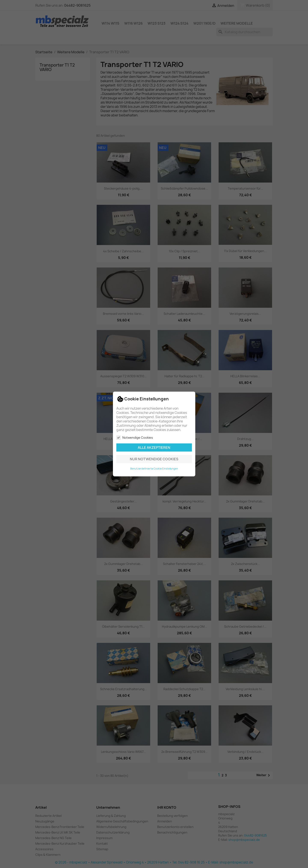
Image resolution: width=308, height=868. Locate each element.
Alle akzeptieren (154, 447)
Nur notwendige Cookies (154, 459)
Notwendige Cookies (135, 438)
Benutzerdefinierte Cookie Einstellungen (154, 469)
